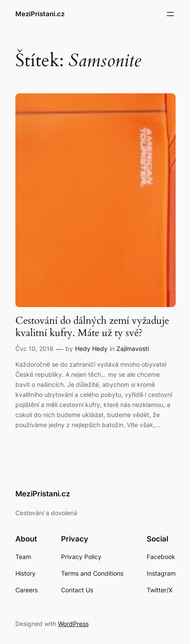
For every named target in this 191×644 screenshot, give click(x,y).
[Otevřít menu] (170, 14)
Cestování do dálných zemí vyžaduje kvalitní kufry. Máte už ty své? (92, 327)
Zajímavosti (133, 349)
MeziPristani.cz (40, 14)
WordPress (73, 624)
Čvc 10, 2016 (34, 349)
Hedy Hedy (91, 349)
